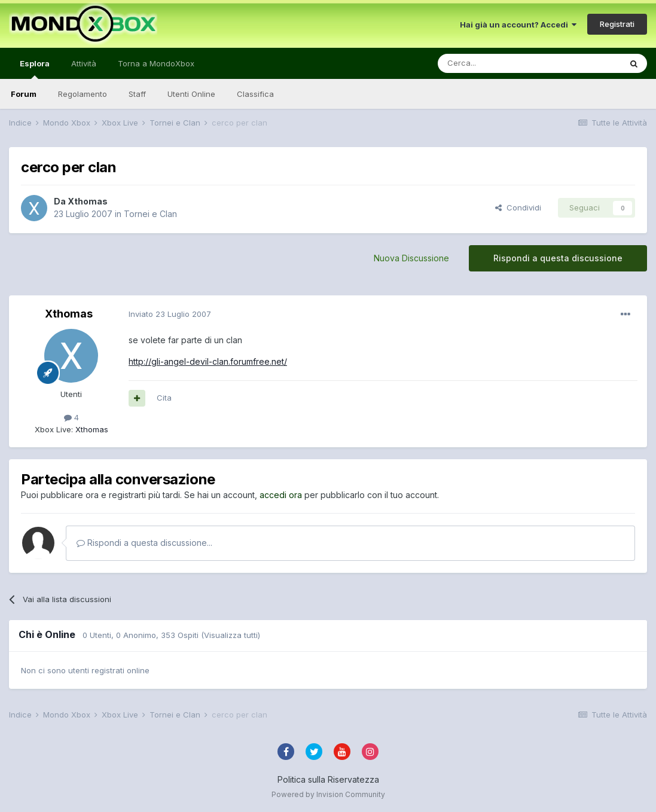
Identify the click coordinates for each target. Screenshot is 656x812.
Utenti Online (191, 94)
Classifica (255, 94)
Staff (137, 94)
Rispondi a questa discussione (558, 258)
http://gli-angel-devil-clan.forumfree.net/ (208, 361)
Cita (164, 398)
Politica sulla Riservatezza (328, 779)
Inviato (170, 314)
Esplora (35, 69)
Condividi (518, 207)
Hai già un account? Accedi (518, 25)
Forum (24, 94)
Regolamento (83, 94)
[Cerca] (493, 63)
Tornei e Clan (150, 214)
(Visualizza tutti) (231, 635)
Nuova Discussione (411, 258)
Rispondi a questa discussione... (144, 543)
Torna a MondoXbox (156, 63)
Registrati (617, 24)
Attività (84, 63)
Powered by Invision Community (328, 794)
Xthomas (88, 201)
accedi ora (281, 495)
